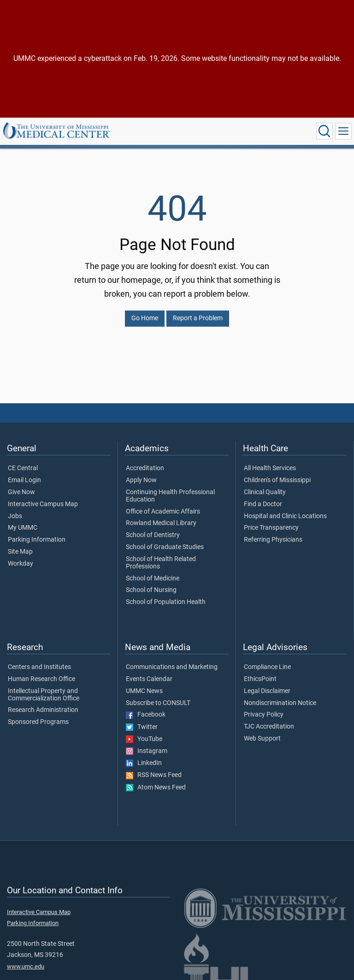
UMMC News (144, 691)
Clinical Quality (265, 492)
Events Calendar (149, 679)
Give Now (21, 492)
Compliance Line (267, 667)
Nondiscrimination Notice (280, 703)
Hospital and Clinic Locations (285, 516)
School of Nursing (151, 590)
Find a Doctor (263, 504)
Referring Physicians (273, 540)
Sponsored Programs (38, 722)
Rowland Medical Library (161, 523)
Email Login (24, 480)
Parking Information (37, 540)
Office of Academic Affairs (163, 512)
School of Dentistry (153, 535)
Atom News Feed (156, 788)
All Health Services (270, 468)
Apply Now (141, 480)
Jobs (15, 516)
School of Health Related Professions (161, 563)
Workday (21, 564)
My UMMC (23, 528)
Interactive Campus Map (43, 504)
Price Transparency (271, 528)
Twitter (142, 727)
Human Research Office (41, 679)
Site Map (20, 552)
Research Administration (43, 710)
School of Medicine (153, 579)
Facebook (146, 715)
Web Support (262, 739)
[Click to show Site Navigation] (343, 131)
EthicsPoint (260, 679)
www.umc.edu (26, 966)
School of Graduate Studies (165, 547)
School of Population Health (166, 602)
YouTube (144, 739)
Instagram (147, 751)
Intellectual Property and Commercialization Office (44, 695)
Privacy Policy (264, 715)
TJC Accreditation (269, 727)
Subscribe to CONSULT (158, 703)
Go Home (145, 318)
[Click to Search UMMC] (324, 131)
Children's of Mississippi (277, 480)
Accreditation (145, 468)
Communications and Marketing (172, 667)
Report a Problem (198, 318)
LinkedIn (144, 763)
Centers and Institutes (39, 667)
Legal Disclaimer (267, 691)
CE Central (23, 468)
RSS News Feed (154, 775)
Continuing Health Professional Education (170, 496)
